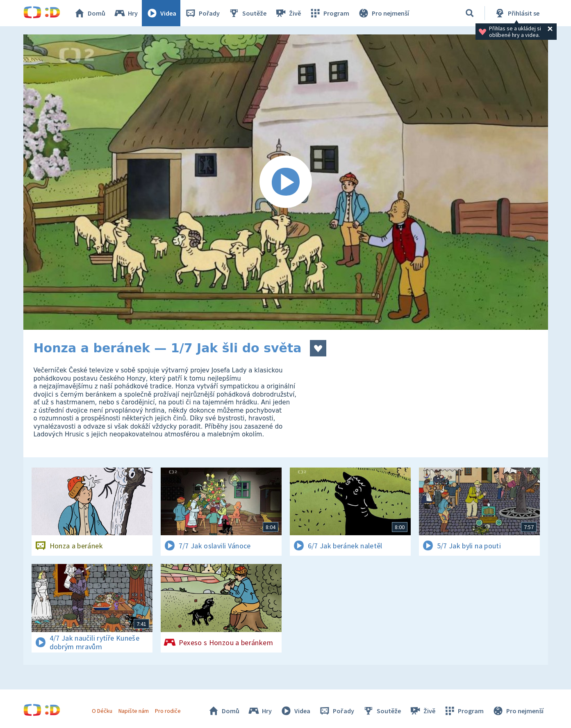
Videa (161, 13)
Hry (126, 13)
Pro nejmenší (383, 13)
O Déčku (102, 711)
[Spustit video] (286, 182)
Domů (89, 13)
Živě (288, 13)
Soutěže (247, 13)
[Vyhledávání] (470, 13)
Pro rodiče (168, 711)
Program (329, 13)
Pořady (202, 13)
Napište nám (134, 711)
